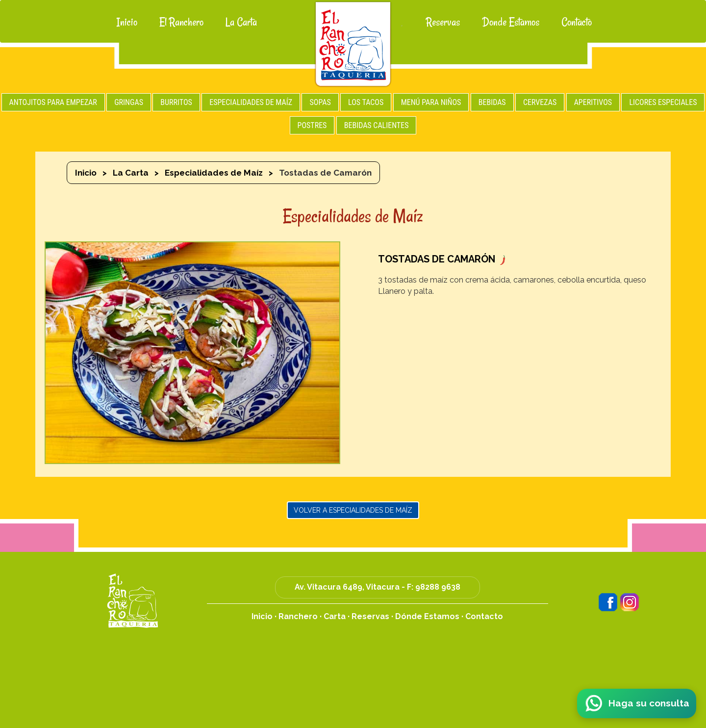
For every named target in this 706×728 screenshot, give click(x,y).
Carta (335, 616)
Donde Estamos (511, 22)
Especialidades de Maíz (214, 173)
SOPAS (320, 102)
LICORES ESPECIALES (663, 102)
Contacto (577, 22)
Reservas (443, 22)
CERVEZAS (540, 102)
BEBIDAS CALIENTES (377, 125)
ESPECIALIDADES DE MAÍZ (251, 102)
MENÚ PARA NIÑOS (431, 102)
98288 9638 (438, 587)
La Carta (241, 22)
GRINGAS (129, 102)
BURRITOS (176, 102)
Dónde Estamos (427, 616)
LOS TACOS (366, 102)
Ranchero (298, 616)
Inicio (127, 22)
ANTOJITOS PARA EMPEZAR (53, 102)
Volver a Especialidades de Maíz (353, 510)
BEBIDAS (492, 102)
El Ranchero (181, 22)
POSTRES (312, 125)
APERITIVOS (593, 102)
